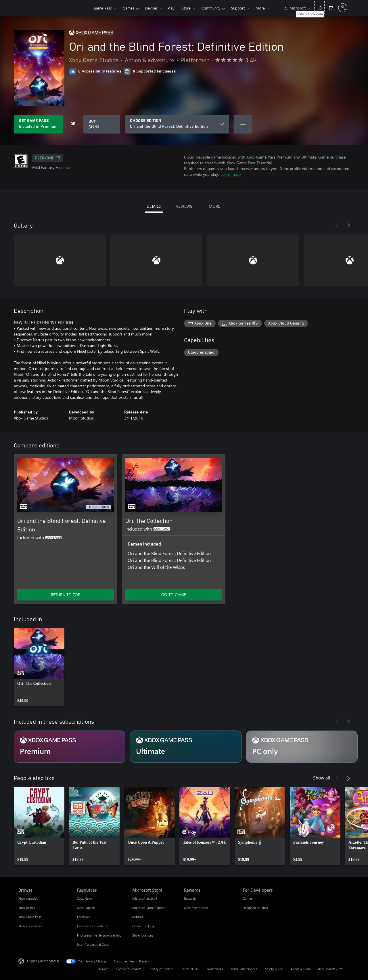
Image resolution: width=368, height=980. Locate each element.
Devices (152, 8)
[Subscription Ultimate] (186, 747)
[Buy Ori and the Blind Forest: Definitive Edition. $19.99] (102, 124)
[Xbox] (76, 8)
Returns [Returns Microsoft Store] (138, 917)
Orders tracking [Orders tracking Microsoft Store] (143, 926)
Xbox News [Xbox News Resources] (85, 898)
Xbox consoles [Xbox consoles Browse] (28, 898)
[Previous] (337, 226)
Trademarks (215, 969)
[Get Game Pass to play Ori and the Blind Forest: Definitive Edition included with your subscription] (38, 124)
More (260, 8)
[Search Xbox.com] (319, 7)
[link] (39, 667)
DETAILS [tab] (154, 206)
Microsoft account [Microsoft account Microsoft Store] (145, 898)
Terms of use (190, 969)
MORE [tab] (214, 206)
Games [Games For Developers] (248, 898)
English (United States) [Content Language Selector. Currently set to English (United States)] (43, 961)
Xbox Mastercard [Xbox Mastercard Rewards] (196, 908)
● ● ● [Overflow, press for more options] (243, 124)
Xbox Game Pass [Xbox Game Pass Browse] (30, 917)
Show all (322, 778)
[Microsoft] (38, 8)
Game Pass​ (103, 8)
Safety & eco (274, 969)
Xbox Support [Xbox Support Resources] (86, 908)
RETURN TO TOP (66, 595)
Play (171, 8)
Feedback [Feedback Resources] (84, 917)
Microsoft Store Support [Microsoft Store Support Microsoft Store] (149, 908)
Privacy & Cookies (161, 969)
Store (186, 8)
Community (211, 8)
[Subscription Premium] (70, 747)
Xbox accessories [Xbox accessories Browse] (30, 926)
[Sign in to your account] (343, 8)
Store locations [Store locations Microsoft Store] (143, 935)
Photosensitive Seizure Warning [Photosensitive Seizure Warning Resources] (99, 935)
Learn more (231, 174)
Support (238, 8)
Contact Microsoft (128, 969)
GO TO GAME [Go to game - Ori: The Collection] (174, 595)
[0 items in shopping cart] (331, 7)
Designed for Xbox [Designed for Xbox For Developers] (255, 908)
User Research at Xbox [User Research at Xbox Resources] (93, 944)
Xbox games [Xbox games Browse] (27, 908)
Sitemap (102, 969)
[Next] (348, 226)
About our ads (300, 969)
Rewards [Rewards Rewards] (190, 898)
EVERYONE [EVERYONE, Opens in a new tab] (48, 158)
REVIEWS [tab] (184, 206)
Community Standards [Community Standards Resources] (92, 926)
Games (129, 8)
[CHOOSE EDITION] (177, 124)
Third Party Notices (244, 969)
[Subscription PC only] (302, 747)
